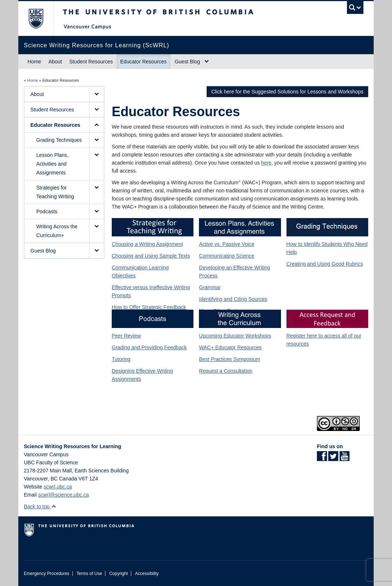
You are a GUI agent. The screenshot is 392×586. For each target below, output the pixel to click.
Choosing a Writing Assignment (147, 244)
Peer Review (126, 336)
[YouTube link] (345, 458)
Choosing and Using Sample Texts (151, 256)
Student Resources (91, 62)
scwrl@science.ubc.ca (64, 495)
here (266, 163)
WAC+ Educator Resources (230, 347)
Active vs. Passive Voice (227, 244)
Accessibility (147, 574)
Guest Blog (187, 62)
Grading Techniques (59, 140)
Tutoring (121, 359)
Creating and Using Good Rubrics (325, 264)
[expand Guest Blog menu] (207, 62)
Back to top (40, 506)
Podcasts (47, 211)
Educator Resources (143, 62)
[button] (96, 94)
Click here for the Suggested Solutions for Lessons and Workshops (287, 92)
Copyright (119, 574)
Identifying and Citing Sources (233, 299)
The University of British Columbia (41, 19)
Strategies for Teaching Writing (55, 192)
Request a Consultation (226, 371)
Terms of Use (89, 574)
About (55, 62)
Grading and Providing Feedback (149, 347)
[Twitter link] (333, 458)
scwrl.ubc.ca (58, 487)
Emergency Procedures (47, 574)
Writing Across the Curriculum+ (57, 231)
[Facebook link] (322, 458)
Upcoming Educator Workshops (235, 336)
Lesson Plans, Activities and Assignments (52, 164)
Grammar (210, 287)
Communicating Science (227, 256)
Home (34, 62)
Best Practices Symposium (230, 359)
